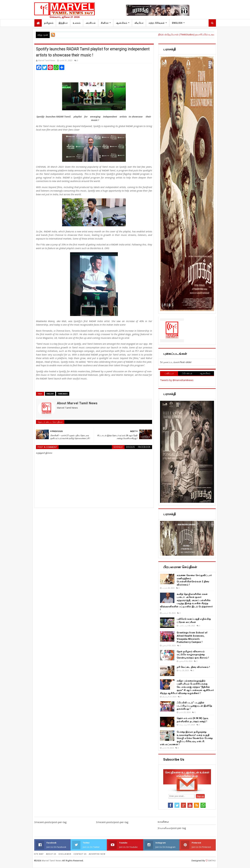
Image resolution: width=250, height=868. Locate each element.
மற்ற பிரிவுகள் (157, 23)
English (177, 23)
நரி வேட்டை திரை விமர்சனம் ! (193, 667)
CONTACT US (80, 854)
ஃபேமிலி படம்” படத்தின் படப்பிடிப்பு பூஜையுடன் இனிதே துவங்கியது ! (194, 706)
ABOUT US (51, 854)
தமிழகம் (49, 23)
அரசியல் (91, 23)
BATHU (212, 861)
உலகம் (77, 23)
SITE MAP (39, 854)
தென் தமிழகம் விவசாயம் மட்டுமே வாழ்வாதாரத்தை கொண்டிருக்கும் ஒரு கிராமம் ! (193, 655)
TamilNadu (63, 394)
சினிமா (105, 23)
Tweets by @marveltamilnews (177, 380)
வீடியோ (139, 23)
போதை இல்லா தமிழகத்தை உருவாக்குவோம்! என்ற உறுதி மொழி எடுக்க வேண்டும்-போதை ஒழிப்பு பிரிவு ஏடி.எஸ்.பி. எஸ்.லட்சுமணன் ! (186, 738)
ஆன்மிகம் (122, 23)
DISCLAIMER (65, 854)
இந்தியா (63, 23)
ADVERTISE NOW (97, 854)
